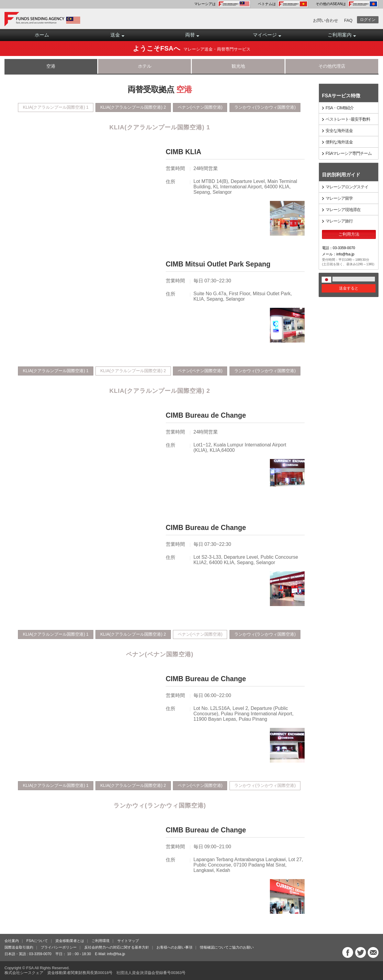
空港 (51, 66)
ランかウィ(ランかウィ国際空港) (265, 107)
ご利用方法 (349, 234)
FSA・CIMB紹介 (340, 108)
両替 (192, 37)
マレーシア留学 (339, 198)
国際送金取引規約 (19, 947)
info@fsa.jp (116, 954)
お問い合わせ (326, 20)
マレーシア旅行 (339, 221)
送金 (117, 37)
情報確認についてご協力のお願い (227, 947)
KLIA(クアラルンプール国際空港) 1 (56, 107)
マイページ (267, 37)
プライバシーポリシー (59, 947)
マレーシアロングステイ (347, 187)
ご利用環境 (101, 941)
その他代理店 (332, 66)
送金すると (349, 288)
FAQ (348, 20)
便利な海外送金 (339, 142)
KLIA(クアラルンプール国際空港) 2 (133, 107)
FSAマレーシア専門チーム (349, 153)
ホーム (42, 35)
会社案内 (12, 941)
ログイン (368, 20)
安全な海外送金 (339, 131)
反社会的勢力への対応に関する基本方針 (117, 947)
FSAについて (37, 941)
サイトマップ (128, 941)
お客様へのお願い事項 (174, 947)
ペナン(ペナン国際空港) (200, 107)
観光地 (238, 66)
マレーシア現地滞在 (343, 210)
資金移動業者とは (70, 941)
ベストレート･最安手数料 (348, 119)
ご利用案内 (342, 37)
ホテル (145, 66)
